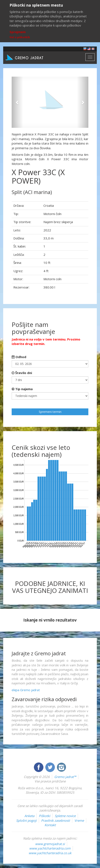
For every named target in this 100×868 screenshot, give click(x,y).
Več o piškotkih (20, 37)
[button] (17, 102)
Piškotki (44, 816)
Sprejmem (18, 32)
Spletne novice (65, 816)
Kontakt (50, 825)
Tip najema (22, 389)
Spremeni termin (50, 412)
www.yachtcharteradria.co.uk (50, 853)
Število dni (22, 373)
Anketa (29, 816)
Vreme (79, 820)
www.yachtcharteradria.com (50, 848)
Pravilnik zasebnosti (56, 820)
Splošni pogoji (26, 820)
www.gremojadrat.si (50, 844)
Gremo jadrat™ (65, 777)
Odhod (19, 357)
